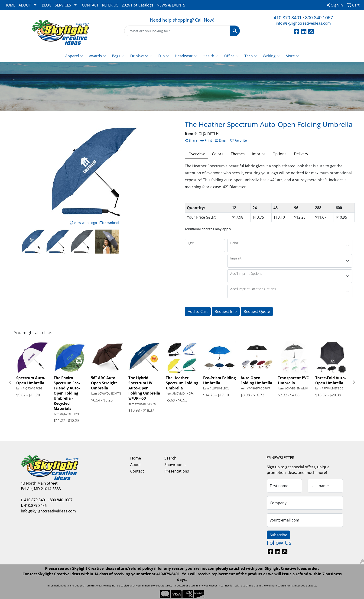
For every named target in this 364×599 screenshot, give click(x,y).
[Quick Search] (177, 31)
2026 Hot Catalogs (138, 5)
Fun (164, 56)
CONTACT (90, 5)
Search (170, 458)
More (292, 56)
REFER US (110, 5)
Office (231, 56)
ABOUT (25, 5)
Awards (97, 56)
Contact (137, 471)
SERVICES (63, 5)
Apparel (74, 56)
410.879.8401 (288, 18)
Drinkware (141, 56)
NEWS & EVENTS (171, 5)
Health (210, 56)
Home (136, 458)
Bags (118, 56)
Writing (271, 56)
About (136, 465)
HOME (10, 5)
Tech (251, 56)
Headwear (186, 56)
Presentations (177, 471)
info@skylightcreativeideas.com (303, 23)
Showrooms (175, 465)
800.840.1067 (319, 18)
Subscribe (278, 535)
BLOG (47, 5)
